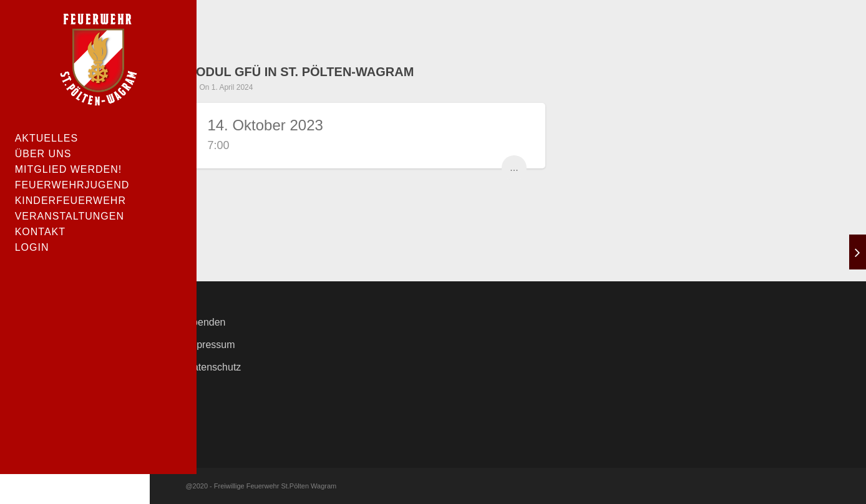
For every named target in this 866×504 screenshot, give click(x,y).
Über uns (44, 154)
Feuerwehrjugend (73, 186)
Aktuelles (47, 139)
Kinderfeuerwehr (71, 201)
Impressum (210, 345)
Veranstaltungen (70, 217)
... (514, 167)
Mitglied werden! (69, 170)
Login (33, 248)
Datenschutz (213, 367)
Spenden (205, 322)
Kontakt (41, 232)
